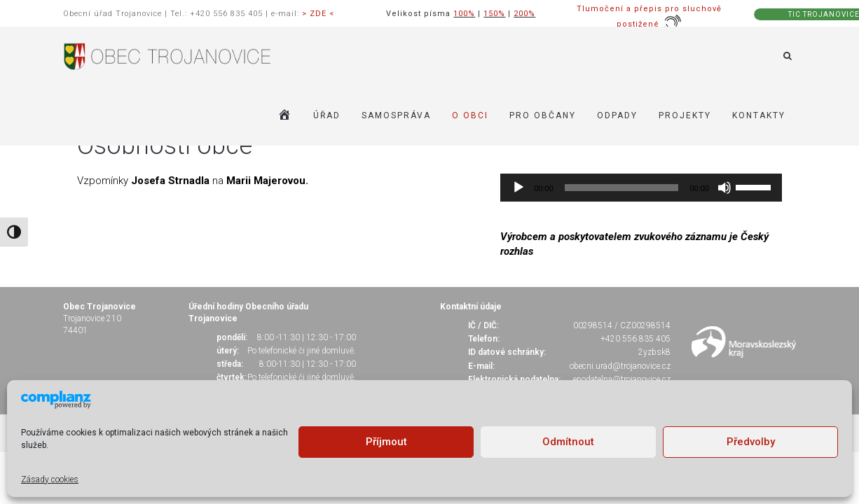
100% (464, 14)
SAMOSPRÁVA (396, 115)
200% (524, 14)
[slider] (622, 188)
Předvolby (751, 442)
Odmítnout (568, 442)
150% (494, 14)
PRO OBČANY (543, 115)
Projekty (685, 115)
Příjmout (386, 442)
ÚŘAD (327, 115)
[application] (641, 188)
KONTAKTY (759, 115)
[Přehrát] (518, 188)
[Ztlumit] (724, 188)
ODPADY (617, 115)
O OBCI (470, 115)
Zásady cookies (50, 479)
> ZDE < (318, 14)
